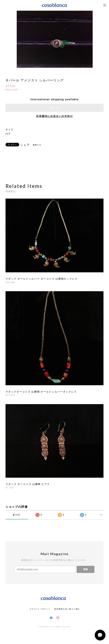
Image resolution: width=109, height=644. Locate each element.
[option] (55, 39)
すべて (17, 515)
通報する (37, 145)
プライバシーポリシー (40, 609)
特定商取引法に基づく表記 (67, 609)
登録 (86, 569)
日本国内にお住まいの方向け (54, 116)
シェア (25, 145)
